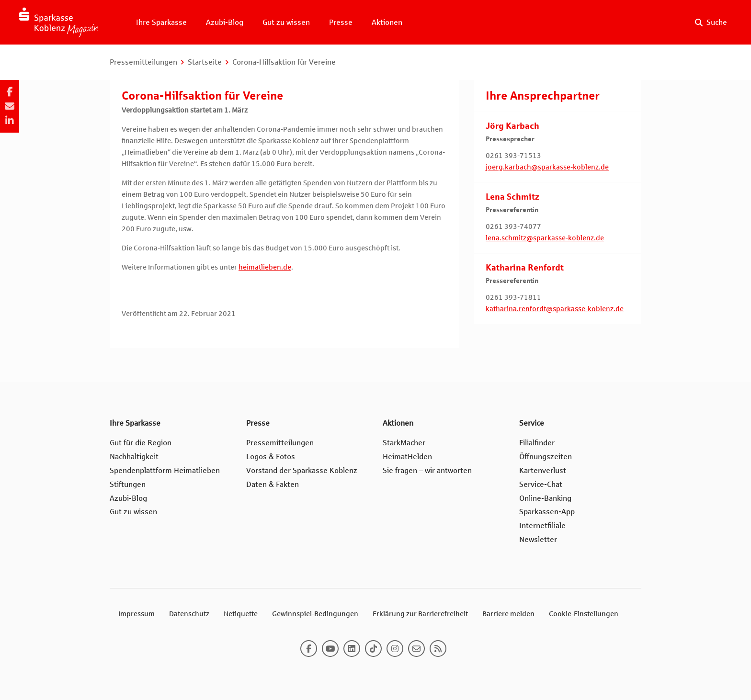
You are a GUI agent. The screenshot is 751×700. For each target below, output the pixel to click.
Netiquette (241, 614)
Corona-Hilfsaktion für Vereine (284, 62)
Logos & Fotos (271, 457)
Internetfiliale (542, 525)
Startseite (205, 62)
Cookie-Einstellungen (584, 614)
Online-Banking (545, 498)
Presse (341, 22)
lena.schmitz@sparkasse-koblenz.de (545, 238)
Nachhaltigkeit (134, 457)
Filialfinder (537, 443)
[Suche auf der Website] (711, 23)
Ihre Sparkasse (161, 22)
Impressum (137, 614)
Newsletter (538, 539)
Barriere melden (508, 614)
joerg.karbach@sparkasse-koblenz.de (547, 167)
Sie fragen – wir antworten (427, 470)
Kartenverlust (543, 470)
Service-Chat (541, 484)
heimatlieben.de (265, 267)
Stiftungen (128, 484)
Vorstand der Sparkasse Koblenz (302, 470)
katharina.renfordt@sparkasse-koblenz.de (555, 309)
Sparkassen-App (547, 512)
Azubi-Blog (225, 22)
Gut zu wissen (286, 22)
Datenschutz (189, 614)
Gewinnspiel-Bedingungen (315, 614)
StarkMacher (404, 443)
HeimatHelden (407, 457)
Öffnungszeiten (546, 457)
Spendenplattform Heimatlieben (165, 470)
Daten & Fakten (273, 484)
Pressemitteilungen (143, 62)
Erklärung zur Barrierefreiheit (420, 614)
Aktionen (387, 22)
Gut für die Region (141, 443)
